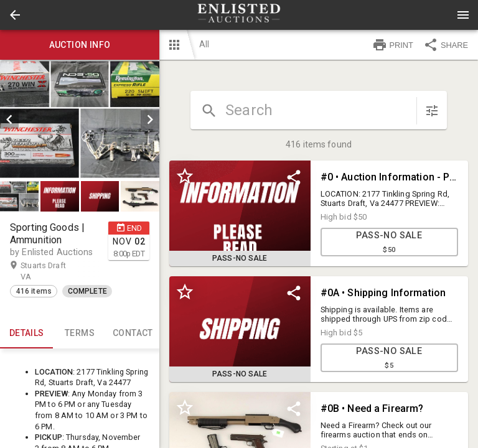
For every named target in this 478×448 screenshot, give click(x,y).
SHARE (446, 45)
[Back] (15, 15)
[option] (80, 119)
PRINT (393, 45)
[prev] (9, 119)
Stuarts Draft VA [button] (43, 271)
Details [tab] (26, 334)
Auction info (80, 45)
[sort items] (432, 111)
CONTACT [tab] (133, 334)
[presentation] (239, 15)
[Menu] (463, 15)
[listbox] (80, 119)
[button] (15, 15)
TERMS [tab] (79, 334)
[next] (150, 119)
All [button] (204, 44)
